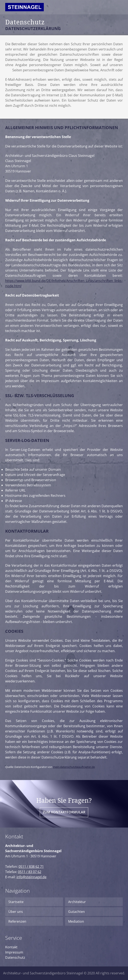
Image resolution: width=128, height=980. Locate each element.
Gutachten (77, 912)
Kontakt (11, 947)
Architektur (77, 902)
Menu (119, 6)
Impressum (14, 952)
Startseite (16, 902)
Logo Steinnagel (24, 9)
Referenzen (17, 921)
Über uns (16, 912)
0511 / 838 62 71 (31, 867)
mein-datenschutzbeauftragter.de (74, 767)
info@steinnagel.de (31, 877)
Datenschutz (15, 957)
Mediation (76, 921)
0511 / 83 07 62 (30, 872)
